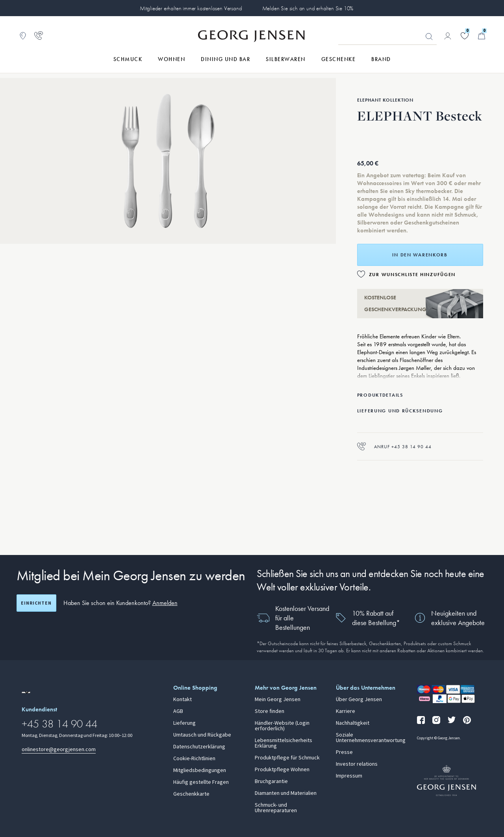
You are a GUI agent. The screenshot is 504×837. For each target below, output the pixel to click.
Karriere (346, 711)
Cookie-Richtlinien (194, 759)
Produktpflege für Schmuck (287, 758)
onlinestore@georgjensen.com (59, 749)
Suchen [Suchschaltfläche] (429, 37)
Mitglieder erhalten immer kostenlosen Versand (191, 8)
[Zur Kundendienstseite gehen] (39, 36)
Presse (344, 752)
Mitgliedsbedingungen (200, 770)
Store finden (270, 711)
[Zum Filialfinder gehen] (23, 36)
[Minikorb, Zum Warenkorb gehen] (482, 36)
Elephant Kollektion (385, 100)
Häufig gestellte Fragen (201, 782)
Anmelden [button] (165, 603)
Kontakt (183, 700)
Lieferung (184, 723)
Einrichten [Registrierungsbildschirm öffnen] (36, 603)
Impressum (349, 776)
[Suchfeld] (387, 36)
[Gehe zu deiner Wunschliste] (465, 36)
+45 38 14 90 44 (59, 724)
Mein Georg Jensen (278, 700)
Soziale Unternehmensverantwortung (371, 738)
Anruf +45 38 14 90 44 (394, 446)
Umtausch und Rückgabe (202, 735)
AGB (178, 711)
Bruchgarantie (271, 781)
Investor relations (357, 764)
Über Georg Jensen (359, 700)
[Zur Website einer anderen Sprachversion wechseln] (26, 692)
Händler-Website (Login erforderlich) (282, 726)
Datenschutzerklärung (199, 747)
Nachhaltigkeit (353, 723)
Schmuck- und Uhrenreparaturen (276, 808)
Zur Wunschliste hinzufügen (412, 275)
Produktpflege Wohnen (282, 770)
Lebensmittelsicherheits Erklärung (283, 743)
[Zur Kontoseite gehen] (448, 36)
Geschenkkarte (191, 794)
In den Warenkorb (420, 255)
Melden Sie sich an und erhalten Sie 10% (308, 8)
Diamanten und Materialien (286, 793)
